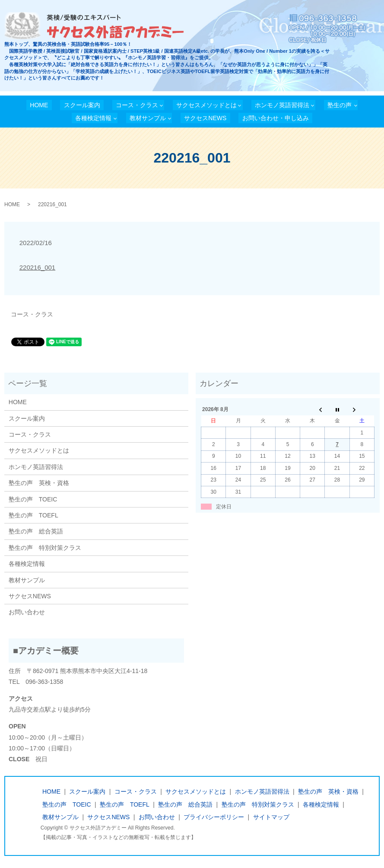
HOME (39, 105)
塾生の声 (340, 105)
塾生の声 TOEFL (33, 515)
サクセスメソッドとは (206, 105)
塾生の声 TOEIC (33, 499)
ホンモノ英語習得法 (282, 105)
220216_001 (37, 267)
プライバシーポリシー (214, 817)
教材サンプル (148, 118)
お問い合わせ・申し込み (276, 118)
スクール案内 (82, 105)
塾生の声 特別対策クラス (45, 548)
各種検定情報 (93, 118)
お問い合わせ (27, 612)
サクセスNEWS (205, 118)
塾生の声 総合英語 (36, 531)
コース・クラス (137, 105)
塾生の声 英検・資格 (39, 483)
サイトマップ (271, 817)
